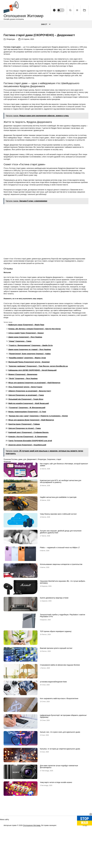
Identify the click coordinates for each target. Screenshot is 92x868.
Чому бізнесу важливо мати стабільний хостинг (58, 562)
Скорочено (51, 507)
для (25, 507)
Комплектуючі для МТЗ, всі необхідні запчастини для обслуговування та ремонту (60, 529)
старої (59, 507)
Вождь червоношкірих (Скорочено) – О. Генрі (27, 459)
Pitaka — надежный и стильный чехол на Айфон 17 (60, 595)
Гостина (14, 507)
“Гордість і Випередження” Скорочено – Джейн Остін (30, 393)
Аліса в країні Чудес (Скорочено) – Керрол (26, 381)
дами (20, 507)
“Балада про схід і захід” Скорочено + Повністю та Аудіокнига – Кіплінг (38, 464)
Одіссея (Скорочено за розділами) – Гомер (26, 443)
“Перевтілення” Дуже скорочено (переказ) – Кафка (29, 401)
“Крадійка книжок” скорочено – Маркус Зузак (27, 406)
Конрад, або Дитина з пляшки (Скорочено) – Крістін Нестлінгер (35, 377)
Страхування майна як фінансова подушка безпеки (60, 713)
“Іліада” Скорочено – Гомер (20, 389)
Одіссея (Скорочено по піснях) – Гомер (25, 476)
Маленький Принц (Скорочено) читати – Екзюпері (29, 410)
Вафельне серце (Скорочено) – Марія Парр (26, 372)
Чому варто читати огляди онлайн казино (56, 830)
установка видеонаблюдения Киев (53, 729)
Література (11, 87)
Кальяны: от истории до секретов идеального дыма (60, 796)
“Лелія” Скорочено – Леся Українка (23, 426)
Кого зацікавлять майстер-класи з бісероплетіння (59, 746)
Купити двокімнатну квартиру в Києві (54, 646)
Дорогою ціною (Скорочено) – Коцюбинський (27, 493)
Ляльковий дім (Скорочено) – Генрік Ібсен (26, 447)
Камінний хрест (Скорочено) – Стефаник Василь (29, 480)
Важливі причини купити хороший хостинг (56, 696)
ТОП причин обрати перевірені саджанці (56, 679)
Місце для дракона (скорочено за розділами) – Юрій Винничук (34, 430)
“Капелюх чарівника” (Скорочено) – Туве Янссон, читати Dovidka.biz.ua (38, 414)
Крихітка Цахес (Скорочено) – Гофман (24, 472)
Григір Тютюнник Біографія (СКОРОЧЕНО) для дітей (30, 488)
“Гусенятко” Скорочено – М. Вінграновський (27, 455)
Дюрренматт (32, 507)
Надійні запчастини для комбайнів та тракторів (58, 545)
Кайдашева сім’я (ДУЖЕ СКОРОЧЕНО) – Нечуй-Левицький (32, 418)
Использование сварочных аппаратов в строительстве (61, 612)
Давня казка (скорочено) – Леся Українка (25, 385)
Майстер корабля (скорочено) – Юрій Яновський (29, 451)
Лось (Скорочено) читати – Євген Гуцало (25, 435)
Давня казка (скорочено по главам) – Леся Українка (30, 397)
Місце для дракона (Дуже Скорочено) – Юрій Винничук (31, 468)
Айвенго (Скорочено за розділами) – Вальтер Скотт (30, 439)
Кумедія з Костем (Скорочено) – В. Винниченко (28, 484)
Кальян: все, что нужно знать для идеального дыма (60, 780)
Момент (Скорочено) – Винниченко (23, 422)
